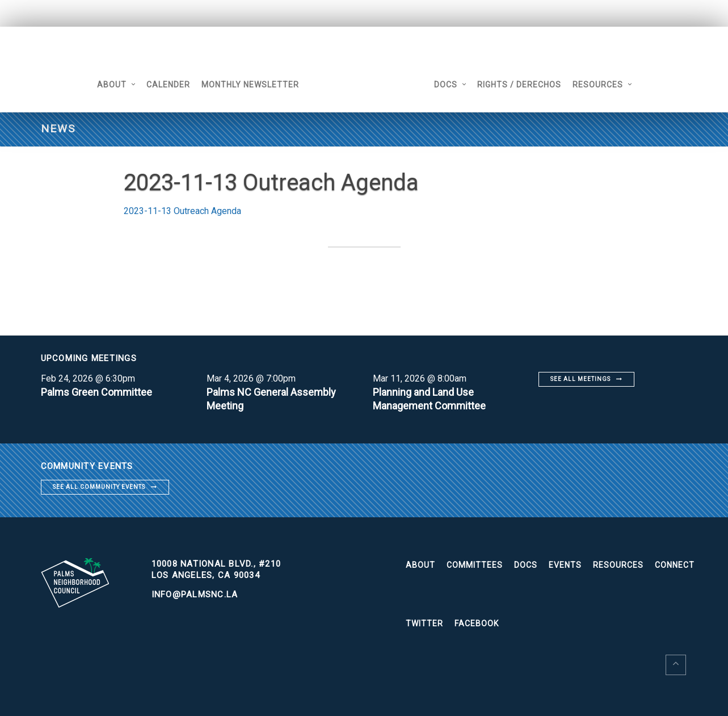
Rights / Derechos (519, 85)
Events (565, 565)
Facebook (477, 623)
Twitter (424, 623)
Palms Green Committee (96, 392)
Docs (446, 85)
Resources (598, 85)
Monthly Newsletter (250, 85)
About (112, 85)
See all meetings (580, 379)
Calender (168, 85)
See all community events (99, 487)
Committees (475, 565)
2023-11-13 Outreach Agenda (182, 211)
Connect (675, 565)
